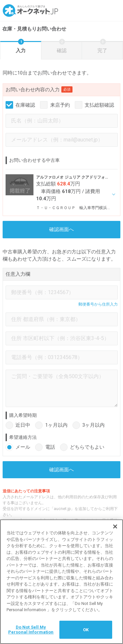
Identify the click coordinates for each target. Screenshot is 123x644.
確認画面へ (61, 229)
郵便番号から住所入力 (98, 304)
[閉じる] (115, 527)
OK (86, 630)
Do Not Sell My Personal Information (31, 630)
